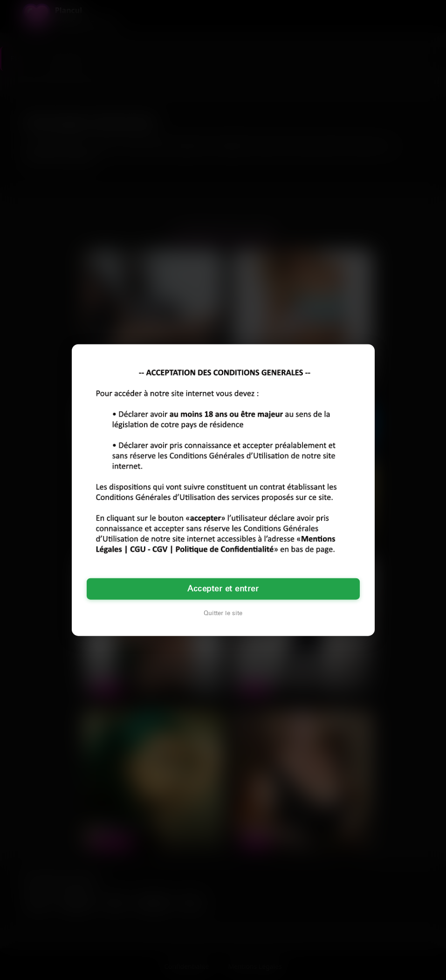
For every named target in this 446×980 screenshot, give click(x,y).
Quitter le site (223, 613)
